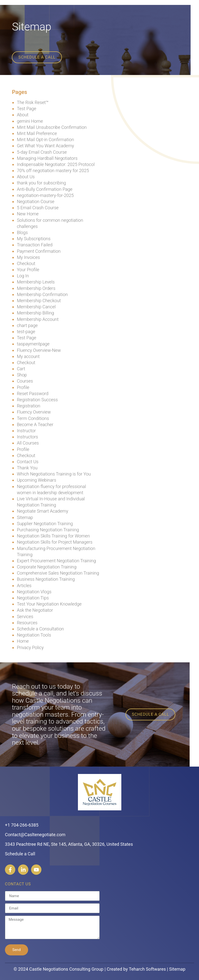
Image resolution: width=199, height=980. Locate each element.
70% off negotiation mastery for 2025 (53, 171)
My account (28, 356)
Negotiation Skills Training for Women (53, 536)
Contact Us (28, 462)
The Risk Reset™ (33, 102)
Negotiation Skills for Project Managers (55, 542)
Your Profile (28, 270)
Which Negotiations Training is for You (54, 474)
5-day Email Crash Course (42, 152)
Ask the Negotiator (35, 610)
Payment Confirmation (39, 251)
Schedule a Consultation (40, 629)
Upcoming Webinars (36, 480)
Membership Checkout (39, 301)
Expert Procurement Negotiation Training (56, 561)
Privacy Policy (30, 647)
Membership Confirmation (42, 294)
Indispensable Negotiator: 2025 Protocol (56, 164)
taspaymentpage (33, 344)
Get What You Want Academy (45, 146)
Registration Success (37, 400)
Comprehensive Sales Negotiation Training (58, 573)
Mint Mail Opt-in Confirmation (45, 140)
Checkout (26, 263)
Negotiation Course (36, 201)
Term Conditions (33, 418)
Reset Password (33, 393)
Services (25, 616)
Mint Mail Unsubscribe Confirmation (52, 127)
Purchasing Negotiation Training (48, 530)
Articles (24, 586)
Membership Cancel (36, 307)
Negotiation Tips (33, 598)
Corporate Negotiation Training (47, 567)
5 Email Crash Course (38, 208)
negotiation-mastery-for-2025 (45, 195)
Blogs (22, 232)
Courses (25, 381)
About (23, 115)
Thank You (27, 468)
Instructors (27, 437)
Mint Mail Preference (37, 133)
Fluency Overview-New (39, 350)
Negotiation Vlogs (34, 592)
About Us (26, 177)
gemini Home (30, 121)
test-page (26, 332)
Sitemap (25, 517)
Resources (27, 623)
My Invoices (28, 257)
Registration (28, 406)
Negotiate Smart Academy (42, 511)
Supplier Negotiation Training (45, 524)
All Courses (28, 443)
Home (23, 641)
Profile (23, 387)
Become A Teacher (35, 424)
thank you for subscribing (41, 183)
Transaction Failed (35, 245)
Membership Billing (35, 313)
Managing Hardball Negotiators (47, 158)
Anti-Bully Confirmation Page (45, 189)
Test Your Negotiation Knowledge (49, 604)
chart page (27, 325)
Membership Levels (36, 282)
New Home (28, 214)
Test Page (26, 109)
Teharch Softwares (147, 969)
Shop (22, 375)
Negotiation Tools (34, 635)
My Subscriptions (34, 239)
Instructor (26, 431)
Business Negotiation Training (46, 579)
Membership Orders (36, 288)
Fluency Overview (34, 412)
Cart (21, 369)
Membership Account (38, 319)
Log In (23, 276)
